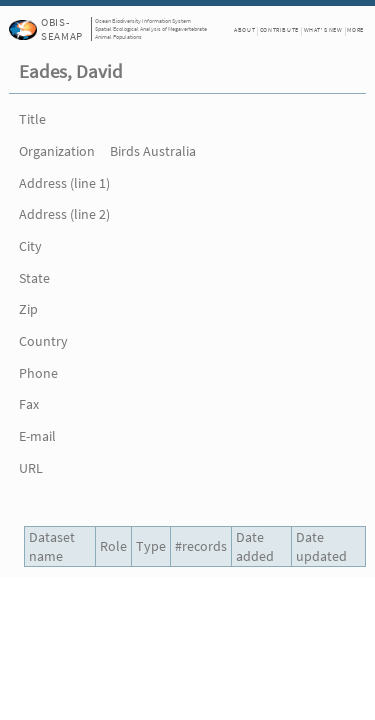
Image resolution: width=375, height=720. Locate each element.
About (244, 30)
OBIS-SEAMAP (61, 29)
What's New (323, 30)
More (355, 30)
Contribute (279, 30)
